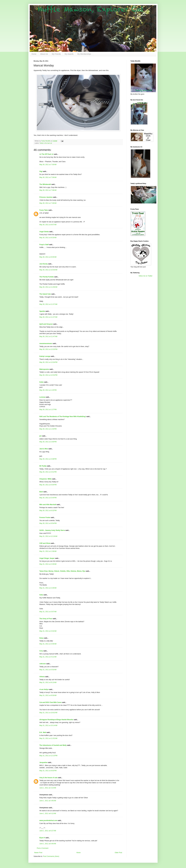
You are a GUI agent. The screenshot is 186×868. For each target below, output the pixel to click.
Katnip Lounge (45, 356)
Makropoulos (44, 369)
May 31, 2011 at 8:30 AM (48, 695)
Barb (41, 492)
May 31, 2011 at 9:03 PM (48, 771)
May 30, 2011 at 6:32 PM (48, 511)
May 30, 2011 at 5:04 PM (48, 485)
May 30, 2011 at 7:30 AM (48, 165)
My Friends (56, 54)
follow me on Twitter (146, 276)
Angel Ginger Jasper (47, 558)
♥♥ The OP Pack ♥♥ (46, 154)
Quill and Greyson (46, 324)
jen (40, 436)
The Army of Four (46, 619)
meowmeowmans (46, 343)
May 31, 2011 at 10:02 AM (48, 713)
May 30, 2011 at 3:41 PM (48, 472)
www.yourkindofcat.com (48, 820)
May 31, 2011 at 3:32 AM (48, 631)
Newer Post (38, 853)
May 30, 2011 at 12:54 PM (48, 375)
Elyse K (42, 838)
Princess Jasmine (46, 197)
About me (44, 54)
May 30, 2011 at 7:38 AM (48, 190)
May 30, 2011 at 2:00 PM (48, 442)
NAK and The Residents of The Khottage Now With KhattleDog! (63, 417)
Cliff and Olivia (45, 543)
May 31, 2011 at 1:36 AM (48, 551)
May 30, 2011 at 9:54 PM (48, 523)
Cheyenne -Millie (46, 479)
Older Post (118, 853)
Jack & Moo (44, 449)
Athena (42, 677)
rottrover (43, 664)
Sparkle (42, 311)
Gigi (41, 171)
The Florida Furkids (47, 277)
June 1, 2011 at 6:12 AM (48, 813)
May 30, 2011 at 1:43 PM (48, 429)
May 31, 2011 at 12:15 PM (48, 756)
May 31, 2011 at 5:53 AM (48, 670)
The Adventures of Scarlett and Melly (53, 745)
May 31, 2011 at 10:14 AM (48, 725)
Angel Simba (44, 232)
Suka (41, 595)
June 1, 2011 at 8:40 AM (48, 844)
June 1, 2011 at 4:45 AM (48, 801)
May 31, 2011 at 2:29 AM (48, 564)
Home (34, 54)
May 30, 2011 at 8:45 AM (48, 257)
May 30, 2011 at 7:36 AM (48, 177)
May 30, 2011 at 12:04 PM (48, 362)
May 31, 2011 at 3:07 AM (48, 612)
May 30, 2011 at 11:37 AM (48, 304)
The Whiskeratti (45, 184)
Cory (41, 651)
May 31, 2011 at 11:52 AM (48, 738)
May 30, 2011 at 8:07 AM (48, 225)
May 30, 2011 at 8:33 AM (48, 238)
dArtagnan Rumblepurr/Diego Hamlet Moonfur (56, 720)
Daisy (41, 638)
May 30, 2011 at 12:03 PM (48, 349)
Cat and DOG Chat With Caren (50, 702)
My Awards (69, 54)
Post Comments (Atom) (51, 856)
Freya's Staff (44, 245)
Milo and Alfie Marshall (48, 505)
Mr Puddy (43, 466)
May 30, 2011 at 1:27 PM (48, 410)
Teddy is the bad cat (46, 143)
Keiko (42, 382)
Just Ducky (44, 264)
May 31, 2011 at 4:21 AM (48, 657)
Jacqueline (43, 762)
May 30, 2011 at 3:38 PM (48, 459)
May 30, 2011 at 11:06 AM (48, 287)
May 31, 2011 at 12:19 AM (48, 536)
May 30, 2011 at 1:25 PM (48, 390)
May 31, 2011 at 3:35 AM (48, 644)
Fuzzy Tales (44, 210)
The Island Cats (45, 294)
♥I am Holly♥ (44, 689)
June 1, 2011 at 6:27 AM (48, 831)
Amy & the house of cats (48, 778)
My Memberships (84, 54)
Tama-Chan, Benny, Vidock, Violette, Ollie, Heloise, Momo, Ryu (62, 571)
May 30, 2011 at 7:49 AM (48, 203)
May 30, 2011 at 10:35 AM (48, 270)
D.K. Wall (43, 732)
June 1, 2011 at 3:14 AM (48, 788)
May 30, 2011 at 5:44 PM (48, 498)
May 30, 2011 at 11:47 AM (48, 337)
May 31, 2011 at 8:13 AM (48, 682)
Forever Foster (45, 518)
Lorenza (42, 397)
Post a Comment (43, 848)
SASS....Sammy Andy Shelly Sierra (52, 530)
